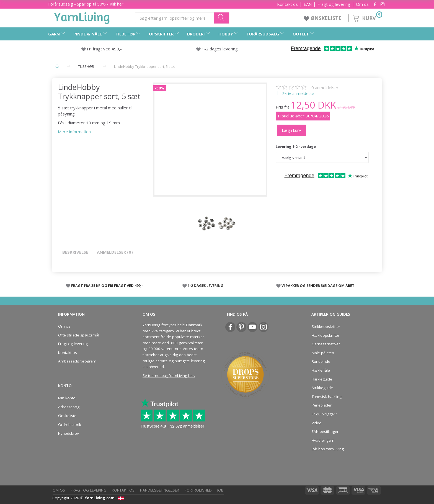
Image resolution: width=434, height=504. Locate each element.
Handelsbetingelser (160, 490)
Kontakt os (287, 4)
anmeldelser (325, 88)
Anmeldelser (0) (115, 252)
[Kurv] (367, 17)
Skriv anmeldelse (298, 93)
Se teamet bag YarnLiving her (168, 376)
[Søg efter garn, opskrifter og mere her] (222, 18)
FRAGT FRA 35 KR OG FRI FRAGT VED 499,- (107, 286)
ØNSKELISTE (323, 18)
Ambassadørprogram (77, 361)
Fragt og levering (334, 4)
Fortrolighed (198, 490)
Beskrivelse (75, 252)
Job (220, 490)
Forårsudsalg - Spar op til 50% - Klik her (86, 4)
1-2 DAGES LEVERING (206, 286)
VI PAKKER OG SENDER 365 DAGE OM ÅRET (318, 286)
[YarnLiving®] (82, 17)
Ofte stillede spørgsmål (79, 335)
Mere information (74, 132)
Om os (362, 4)
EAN (308, 4)
